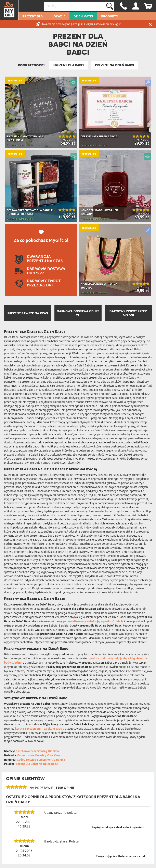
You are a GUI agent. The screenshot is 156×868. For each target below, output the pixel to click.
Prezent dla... (34, 17)
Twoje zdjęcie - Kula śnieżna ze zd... (122, 856)
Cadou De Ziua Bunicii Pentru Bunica (41, 760)
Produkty (110, 17)
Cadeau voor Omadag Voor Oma (39, 756)
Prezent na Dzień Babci (114, 65)
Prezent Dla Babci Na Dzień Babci (36, 764)
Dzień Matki (83, 17)
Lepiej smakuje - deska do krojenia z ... (120, 827)
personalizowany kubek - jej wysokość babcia (93, 622)
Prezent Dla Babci (69, 65)
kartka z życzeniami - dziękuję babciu (40, 729)
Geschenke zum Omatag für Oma (37, 751)
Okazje (59, 17)
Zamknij (150, 24)
